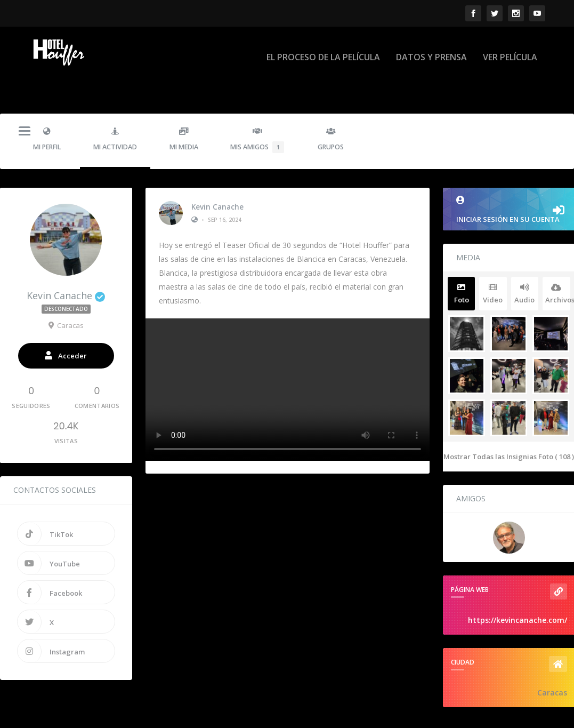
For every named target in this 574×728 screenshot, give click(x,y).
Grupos (331, 114)
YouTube (49, 538)
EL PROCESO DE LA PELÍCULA (323, 49)
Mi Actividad (115, 114)
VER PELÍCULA (510, 49)
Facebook (50, 567)
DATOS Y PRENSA (431, 49)
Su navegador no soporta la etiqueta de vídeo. (288, 364)
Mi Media (184, 114)
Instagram (51, 626)
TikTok (45, 508)
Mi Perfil (47, 114)
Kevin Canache (217, 182)
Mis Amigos (257, 115)
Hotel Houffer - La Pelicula (103, 716)
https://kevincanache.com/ (518, 595)
